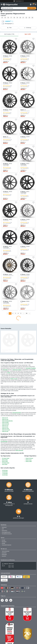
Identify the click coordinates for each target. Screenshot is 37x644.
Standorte (4, 556)
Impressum (4, 527)
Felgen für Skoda (5, 424)
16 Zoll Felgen (5, 475)
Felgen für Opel (5, 431)
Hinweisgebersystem (6, 532)
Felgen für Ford (5, 425)
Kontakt (4, 540)
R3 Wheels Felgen (6, 463)
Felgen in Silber (29, 461)
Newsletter (4, 542)
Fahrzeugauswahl (17, 413)
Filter (9, 28)
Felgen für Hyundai (6, 430)
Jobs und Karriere (6, 551)
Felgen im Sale (14, 379)
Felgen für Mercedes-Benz (7, 421)
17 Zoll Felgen (5, 473)
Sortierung (28, 28)
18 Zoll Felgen (5, 470)
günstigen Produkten (31, 368)
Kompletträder (4, 441)
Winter (9, 373)
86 (27, 313)
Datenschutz (4, 531)
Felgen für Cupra (5, 428)
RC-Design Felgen (6, 458)
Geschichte (4, 553)
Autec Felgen (5, 464)
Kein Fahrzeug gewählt (8, 12)
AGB (3, 529)
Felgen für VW (5, 418)
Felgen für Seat (5, 427)
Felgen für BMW (5, 422)
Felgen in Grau (29, 460)
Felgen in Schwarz (29, 458)
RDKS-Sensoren (19, 450)
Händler (3, 543)
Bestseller (5, 370)
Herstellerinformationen (7, 534)
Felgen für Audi (5, 419)
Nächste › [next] (30, 314)
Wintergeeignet (9, 24)
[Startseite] (1, 12)
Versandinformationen (7, 545)
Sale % (28, 34)
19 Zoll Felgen (5, 472)
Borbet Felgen (5, 460)
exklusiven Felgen (17, 370)
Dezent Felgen (5, 461)
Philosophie (4, 555)
